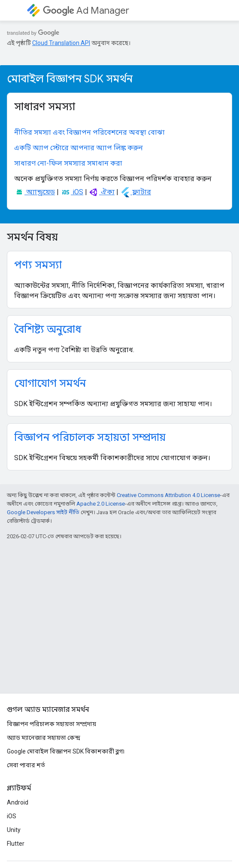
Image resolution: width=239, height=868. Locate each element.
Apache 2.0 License (101, 504)
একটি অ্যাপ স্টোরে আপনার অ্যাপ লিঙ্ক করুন (79, 148)
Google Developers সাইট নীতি (43, 512)
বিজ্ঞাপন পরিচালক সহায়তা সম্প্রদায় (90, 437)
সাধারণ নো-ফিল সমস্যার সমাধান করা (68, 163)
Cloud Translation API (61, 43)
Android (18, 802)
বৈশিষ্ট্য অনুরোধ (48, 329)
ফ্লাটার (136, 192)
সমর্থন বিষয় (32, 237)
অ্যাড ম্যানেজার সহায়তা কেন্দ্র (44, 738)
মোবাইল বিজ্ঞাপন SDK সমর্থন (70, 79)
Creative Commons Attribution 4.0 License (168, 495)
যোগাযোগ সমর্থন (50, 383)
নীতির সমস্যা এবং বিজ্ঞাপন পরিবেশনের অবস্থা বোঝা (89, 132)
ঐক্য (102, 192)
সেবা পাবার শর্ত (26, 765)
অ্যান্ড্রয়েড (35, 192)
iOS (72, 192)
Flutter (16, 844)
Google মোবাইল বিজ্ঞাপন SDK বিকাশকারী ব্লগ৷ (66, 751)
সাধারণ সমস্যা (45, 107)
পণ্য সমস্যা (38, 265)
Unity (14, 830)
